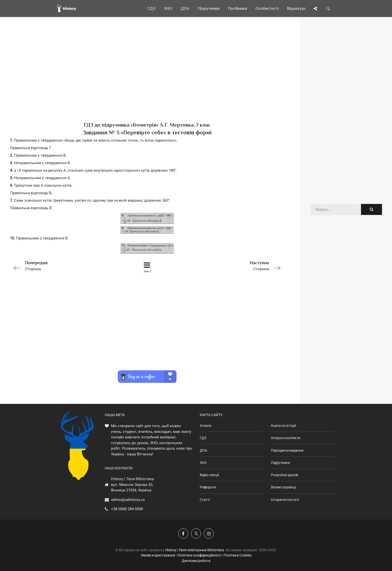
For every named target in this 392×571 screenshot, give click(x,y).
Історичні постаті (285, 500)
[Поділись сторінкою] (315, 9)
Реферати (208, 487)
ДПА (203, 450)
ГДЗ (203, 438)
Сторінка (64, 265)
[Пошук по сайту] (328, 9)
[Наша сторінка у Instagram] (209, 533)
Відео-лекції (209, 475)
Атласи (205, 426)
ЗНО (203, 463)
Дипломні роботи (196, 561)
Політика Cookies (237, 555)
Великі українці (283, 487)
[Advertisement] (147, 78)
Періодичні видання (287, 450)
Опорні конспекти (286, 438)
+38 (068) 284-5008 (127, 509)
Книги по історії (283, 426)
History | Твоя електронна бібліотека (195, 550)
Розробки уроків (285, 475)
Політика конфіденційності (199, 555)
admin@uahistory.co (128, 500)
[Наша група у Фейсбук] (183, 533)
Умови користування (158, 555)
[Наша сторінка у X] (196, 533)
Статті (205, 500)
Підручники (280, 463)
